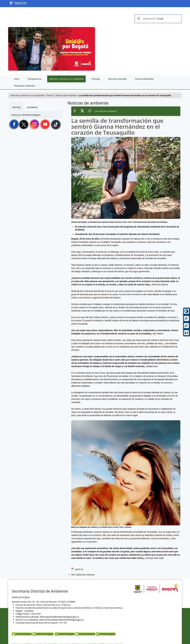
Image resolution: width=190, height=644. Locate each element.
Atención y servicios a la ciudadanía (27, 95)
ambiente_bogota (43, 634)
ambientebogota (105, 634)
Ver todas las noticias (83, 575)
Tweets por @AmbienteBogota (26, 115)
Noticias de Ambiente (66, 95)
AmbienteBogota (22, 634)
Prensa (50, 95)
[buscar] (158, 19)
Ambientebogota (65, 634)
